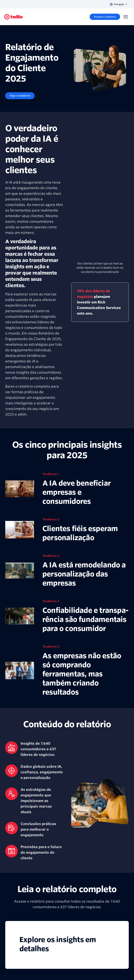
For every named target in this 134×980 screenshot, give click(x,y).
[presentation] (100, 238)
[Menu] (126, 17)
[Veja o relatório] (20, 96)
